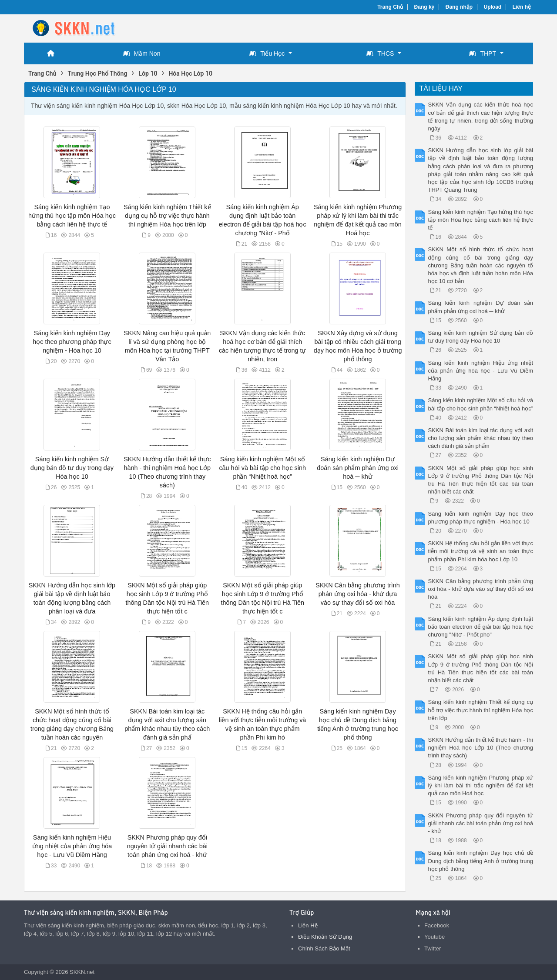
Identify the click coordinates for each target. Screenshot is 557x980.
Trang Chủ (390, 7)
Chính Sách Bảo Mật (324, 948)
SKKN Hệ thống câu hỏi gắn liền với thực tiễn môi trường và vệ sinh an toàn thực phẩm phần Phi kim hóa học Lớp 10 (481, 551)
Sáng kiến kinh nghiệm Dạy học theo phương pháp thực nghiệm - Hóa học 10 (72, 342)
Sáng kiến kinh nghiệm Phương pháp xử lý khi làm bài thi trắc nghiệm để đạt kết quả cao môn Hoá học (481, 785)
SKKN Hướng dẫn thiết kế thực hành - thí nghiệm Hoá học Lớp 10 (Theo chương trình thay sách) (481, 748)
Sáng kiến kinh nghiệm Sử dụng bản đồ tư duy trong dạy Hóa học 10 (72, 468)
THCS (380, 53)
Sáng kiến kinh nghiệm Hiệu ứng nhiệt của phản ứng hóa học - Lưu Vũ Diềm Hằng (72, 846)
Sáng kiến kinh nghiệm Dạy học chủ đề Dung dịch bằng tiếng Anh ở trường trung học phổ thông (481, 861)
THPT (483, 53)
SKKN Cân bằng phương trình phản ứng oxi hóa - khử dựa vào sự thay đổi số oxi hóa (357, 594)
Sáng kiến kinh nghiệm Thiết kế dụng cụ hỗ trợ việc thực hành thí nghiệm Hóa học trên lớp (167, 216)
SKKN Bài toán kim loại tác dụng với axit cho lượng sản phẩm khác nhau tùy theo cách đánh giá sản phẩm (481, 438)
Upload (493, 7)
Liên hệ (522, 7)
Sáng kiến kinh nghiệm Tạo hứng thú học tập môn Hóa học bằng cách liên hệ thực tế (72, 216)
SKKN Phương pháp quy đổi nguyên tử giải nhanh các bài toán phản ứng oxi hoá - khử (167, 846)
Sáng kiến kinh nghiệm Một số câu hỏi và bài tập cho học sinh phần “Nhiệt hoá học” (262, 468)
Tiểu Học (267, 53)
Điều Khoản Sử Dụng (325, 937)
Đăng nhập (459, 7)
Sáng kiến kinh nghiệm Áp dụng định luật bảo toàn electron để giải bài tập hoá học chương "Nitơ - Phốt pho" (481, 627)
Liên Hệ (308, 925)
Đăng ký (424, 7)
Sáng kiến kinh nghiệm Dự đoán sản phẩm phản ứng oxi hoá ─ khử (358, 468)
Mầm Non (142, 53)
